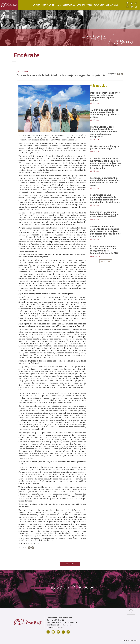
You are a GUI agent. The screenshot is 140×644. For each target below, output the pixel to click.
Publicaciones (66, 5)
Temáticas (44, 5)
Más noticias (106, 261)
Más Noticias (70, 564)
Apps (76, 5)
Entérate (54, 5)
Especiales (85, 5)
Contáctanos (110, 5)
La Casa (34, 5)
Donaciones (97, 5)
